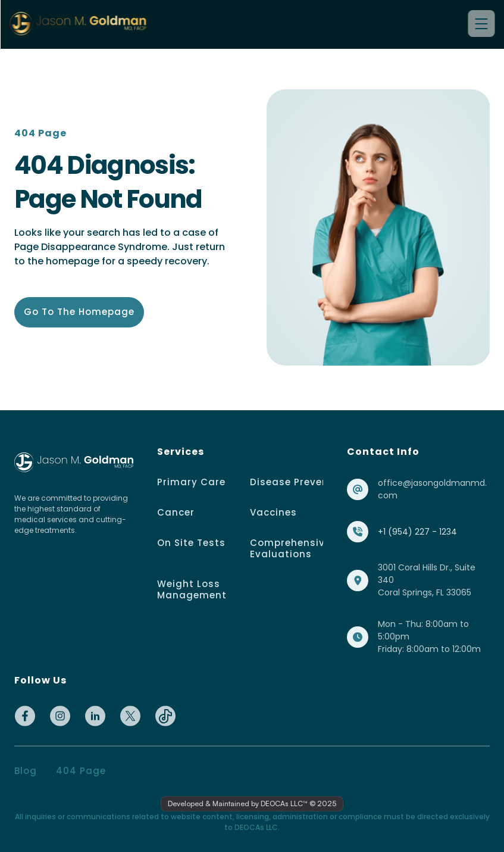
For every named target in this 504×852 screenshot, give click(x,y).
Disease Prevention (300, 482)
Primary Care (191, 482)
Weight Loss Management (192, 589)
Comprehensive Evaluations (292, 548)
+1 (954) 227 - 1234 (417, 532)
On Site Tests (191, 543)
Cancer (176, 512)
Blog (26, 771)
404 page (81, 771)
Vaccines (273, 512)
